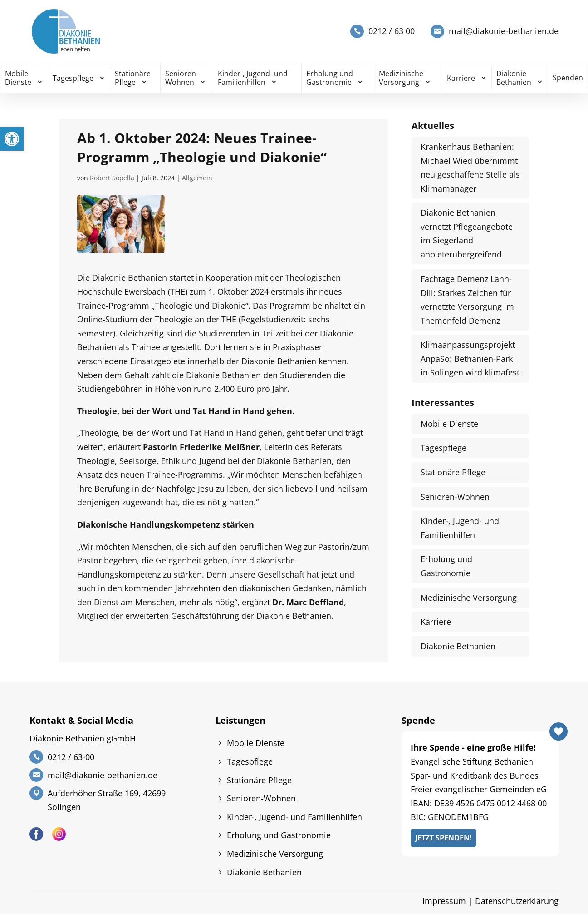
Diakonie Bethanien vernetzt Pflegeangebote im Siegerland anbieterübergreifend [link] (467, 233)
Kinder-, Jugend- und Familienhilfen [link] (253, 78)
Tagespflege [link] (73, 78)
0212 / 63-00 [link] (71, 757)
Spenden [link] (568, 78)
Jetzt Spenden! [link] (443, 838)
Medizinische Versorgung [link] (401, 78)
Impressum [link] (444, 901)
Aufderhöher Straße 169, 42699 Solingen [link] (107, 800)
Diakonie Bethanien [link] (514, 78)
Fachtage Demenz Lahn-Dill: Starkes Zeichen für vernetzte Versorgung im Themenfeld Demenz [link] (467, 300)
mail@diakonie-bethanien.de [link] (504, 31)
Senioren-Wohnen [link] (182, 78)
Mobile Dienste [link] (18, 78)
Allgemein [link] (197, 178)
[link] (12, 139)
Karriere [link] (461, 78)
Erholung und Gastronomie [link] (330, 78)
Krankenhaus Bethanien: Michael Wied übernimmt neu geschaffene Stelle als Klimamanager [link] (470, 168)
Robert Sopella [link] (112, 178)
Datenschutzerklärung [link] (517, 901)
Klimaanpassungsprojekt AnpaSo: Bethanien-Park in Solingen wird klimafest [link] (470, 358)
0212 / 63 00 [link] (392, 31)
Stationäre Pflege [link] (133, 78)
